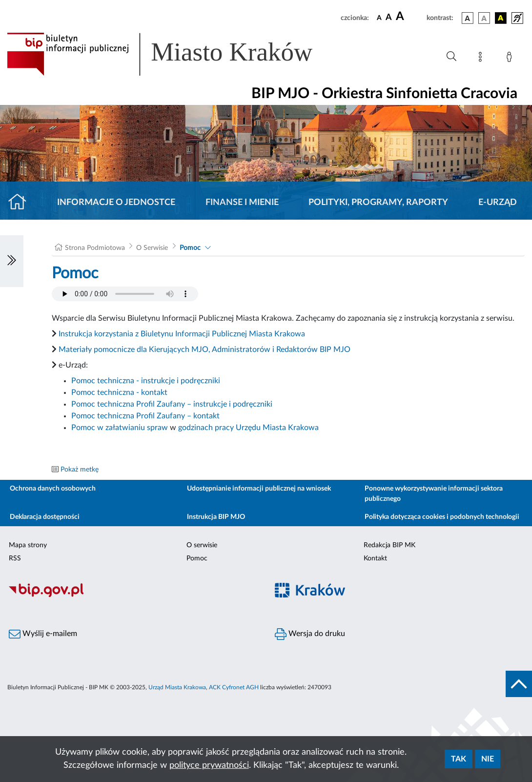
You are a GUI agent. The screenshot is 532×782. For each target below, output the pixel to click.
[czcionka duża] (410, 17)
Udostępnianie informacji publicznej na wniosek (259, 489)
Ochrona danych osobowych (53, 489)
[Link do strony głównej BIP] (174, 54)
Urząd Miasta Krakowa (177, 687)
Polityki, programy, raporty (378, 203)
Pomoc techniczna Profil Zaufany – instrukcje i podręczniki (172, 404)
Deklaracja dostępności (45, 517)
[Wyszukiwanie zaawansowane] (451, 57)
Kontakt (375, 558)
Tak (459, 759)
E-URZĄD (498, 203)
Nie (488, 759)
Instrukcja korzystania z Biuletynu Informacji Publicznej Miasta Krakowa (182, 334)
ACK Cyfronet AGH (234, 687)
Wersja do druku (310, 634)
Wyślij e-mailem (43, 634)
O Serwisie (152, 248)
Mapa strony (28, 545)
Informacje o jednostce (116, 203)
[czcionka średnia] (389, 18)
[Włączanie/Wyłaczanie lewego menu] (12, 261)
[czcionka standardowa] (379, 18)
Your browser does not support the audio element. (125, 294)
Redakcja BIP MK (389, 545)
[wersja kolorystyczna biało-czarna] (484, 18)
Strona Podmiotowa (95, 248)
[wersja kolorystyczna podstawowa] (468, 18)
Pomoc (190, 248)
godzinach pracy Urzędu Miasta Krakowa (248, 428)
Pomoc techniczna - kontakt (119, 392)
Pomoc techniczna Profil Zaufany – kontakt (145, 416)
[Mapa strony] (482, 59)
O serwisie (202, 545)
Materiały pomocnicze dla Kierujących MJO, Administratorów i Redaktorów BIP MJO (205, 350)
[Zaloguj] (511, 59)
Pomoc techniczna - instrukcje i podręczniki (146, 381)
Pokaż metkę (80, 470)
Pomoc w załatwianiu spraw (120, 428)
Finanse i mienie (242, 203)
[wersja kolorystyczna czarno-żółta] (501, 18)
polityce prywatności (209, 765)
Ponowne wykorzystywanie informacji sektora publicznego (434, 494)
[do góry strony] (519, 684)
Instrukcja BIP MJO (216, 517)
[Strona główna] (21, 203)
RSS (15, 558)
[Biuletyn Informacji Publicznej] (133, 596)
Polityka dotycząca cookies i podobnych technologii (442, 517)
